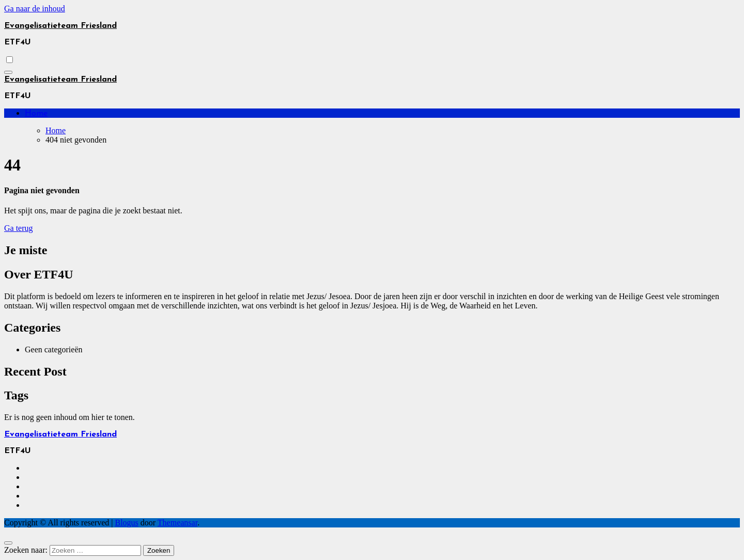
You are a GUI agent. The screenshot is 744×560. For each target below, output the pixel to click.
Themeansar (177, 523)
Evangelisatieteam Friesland (60, 26)
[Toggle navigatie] (8, 72)
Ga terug (19, 228)
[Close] (8, 543)
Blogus (126, 523)
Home (36, 114)
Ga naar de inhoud (35, 9)
